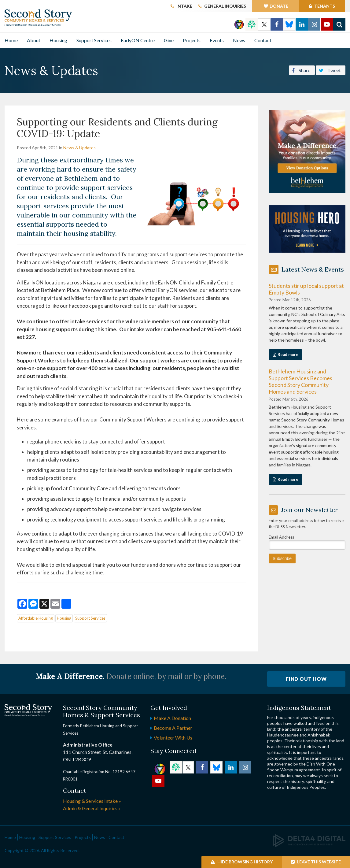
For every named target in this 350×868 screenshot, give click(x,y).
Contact (263, 40)
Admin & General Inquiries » (92, 808)
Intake (184, 6)
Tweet (330, 70)
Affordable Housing (36, 618)
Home (11, 40)
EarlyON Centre (138, 40)
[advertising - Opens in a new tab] (307, 228)
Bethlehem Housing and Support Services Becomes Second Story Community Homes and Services (300, 381)
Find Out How (306, 679)
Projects (192, 40)
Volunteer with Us (173, 738)
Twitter (264, 24)
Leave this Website (316, 862)
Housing (58, 40)
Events (217, 40)
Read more (288, 354)
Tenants (324, 6)
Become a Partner (173, 728)
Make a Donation (172, 718)
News (239, 40)
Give (169, 40)
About (34, 40)
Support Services (94, 40)
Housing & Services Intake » (92, 801)
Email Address (281, 537)
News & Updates (79, 148)
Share (301, 70)
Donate (279, 6)
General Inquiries (225, 6)
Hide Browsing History (242, 862)
